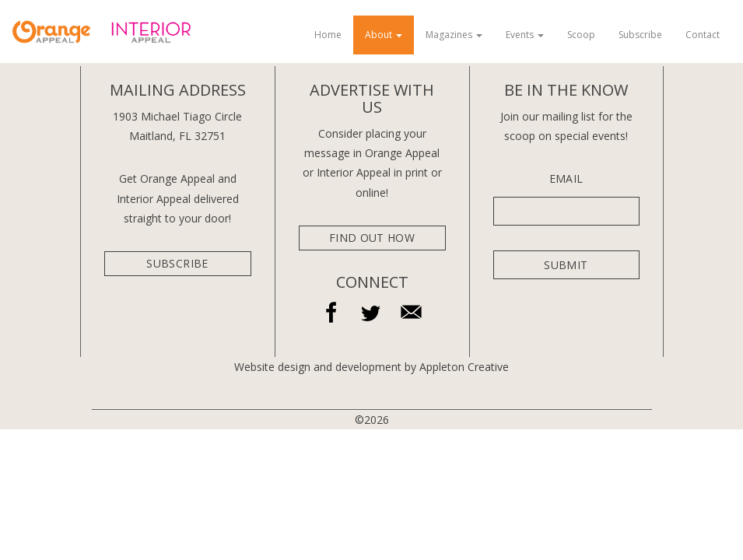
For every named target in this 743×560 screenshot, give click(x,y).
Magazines (454, 35)
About (384, 35)
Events (525, 35)
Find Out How (372, 238)
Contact (703, 35)
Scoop (581, 35)
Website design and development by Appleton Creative (371, 367)
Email (566, 179)
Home (328, 35)
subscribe (177, 263)
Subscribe (640, 35)
